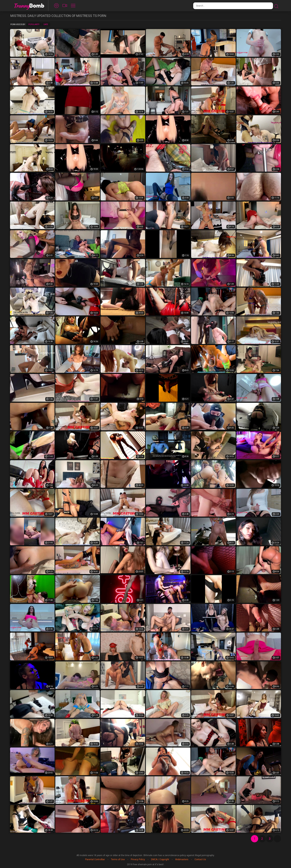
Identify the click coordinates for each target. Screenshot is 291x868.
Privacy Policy (138, 859)
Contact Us (200, 859)
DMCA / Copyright (160, 859)
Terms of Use (118, 859)
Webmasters (182, 859)
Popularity (34, 24)
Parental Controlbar (95, 859)
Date (46, 24)
